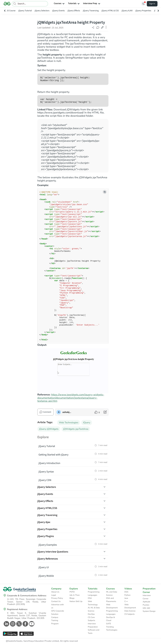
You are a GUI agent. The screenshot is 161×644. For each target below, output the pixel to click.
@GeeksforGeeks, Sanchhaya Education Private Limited (32, 641)
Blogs (72, 598)
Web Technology (93, 603)
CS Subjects (130, 614)
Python (127, 595)
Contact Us (56, 601)
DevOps (91, 614)
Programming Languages (94, 594)
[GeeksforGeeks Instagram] (12, 624)
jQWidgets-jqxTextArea (76, 429)
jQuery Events (58, 11)
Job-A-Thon (75, 595)
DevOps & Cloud (110, 619)
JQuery (87, 423)
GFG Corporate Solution (58, 613)
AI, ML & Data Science (94, 609)
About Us (55, 592)
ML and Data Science (112, 594)
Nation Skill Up (76, 601)
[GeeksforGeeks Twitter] (19, 624)
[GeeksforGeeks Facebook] (25, 624)
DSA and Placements (111, 600)
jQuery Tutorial (25, 11)
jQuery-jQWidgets (49, 429)
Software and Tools (94, 632)
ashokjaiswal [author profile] (67, 412)
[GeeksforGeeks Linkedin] (6, 624)
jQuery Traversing (91, 11)
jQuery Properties (143, 11)
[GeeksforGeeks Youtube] (31, 624)
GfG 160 (146, 608)
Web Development (112, 606)
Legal (54, 595)
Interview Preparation (93, 625)
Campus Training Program (55, 621)
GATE (109, 624)
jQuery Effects (74, 11)
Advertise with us (58, 606)
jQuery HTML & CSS (110, 11)
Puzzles (146, 605)
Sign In (152, 4)
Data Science (130, 611)
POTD (72, 592)
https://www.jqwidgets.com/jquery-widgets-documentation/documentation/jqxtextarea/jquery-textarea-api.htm (71, 398)
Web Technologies (69, 423)
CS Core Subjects (91, 619)
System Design (149, 611)
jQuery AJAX (127, 11)
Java (126, 598)
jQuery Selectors (42, 11)
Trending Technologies (112, 628)
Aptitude (146, 602)
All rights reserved (69, 641)
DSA (90, 598)
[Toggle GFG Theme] (143, 4)
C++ (126, 601)
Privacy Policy (57, 598)
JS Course (11, 11)
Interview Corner (147, 597)
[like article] (97, 412)
